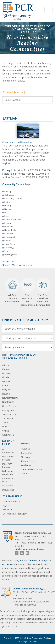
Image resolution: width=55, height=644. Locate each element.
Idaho (5, 386)
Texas (5, 423)
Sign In (6, 505)
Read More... (9, 261)
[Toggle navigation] (49, 10)
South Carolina (9, 414)
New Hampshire (10, 398)
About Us (26, 449)
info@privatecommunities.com (30, 549)
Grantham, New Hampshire (17, 142)
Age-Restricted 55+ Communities (27, 292)
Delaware (7, 373)
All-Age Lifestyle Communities (12, 290)
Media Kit (7, 510)
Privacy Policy (28, 461)
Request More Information (17, 265)
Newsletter (8, 486)
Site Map (25, 457)
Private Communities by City (23, 355)
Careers (25, 473)
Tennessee (7, 418)
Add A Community (12, 501)
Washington (8, 435)
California (7, 369)
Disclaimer (26, 465)
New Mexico (8, 402)
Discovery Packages (7, 465)
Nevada (6, 394)
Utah (5, 427)
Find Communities (9, 451)
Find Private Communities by (25, 320)
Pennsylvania (8, 410)
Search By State (15, 358)
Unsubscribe (8, 490)
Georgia (6, 381)
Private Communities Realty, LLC (30, 589)
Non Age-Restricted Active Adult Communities (43, 292)
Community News (8, 480)
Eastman (10, 118)
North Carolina (9, 406)
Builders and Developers (8, 473)
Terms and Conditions (32, 469)
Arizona (6, 365)
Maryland (7, 390)
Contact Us (27, 453)
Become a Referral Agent (15, 514)
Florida (5, 377)
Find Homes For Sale (8, 458)
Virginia (6, 431)
